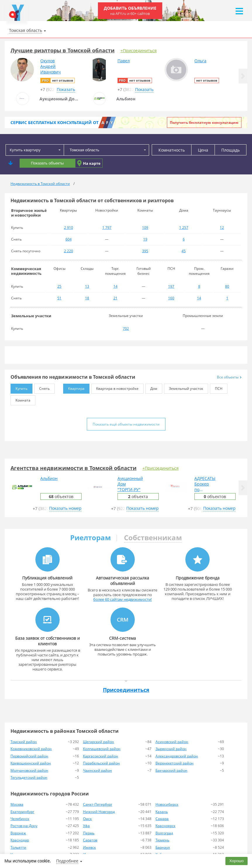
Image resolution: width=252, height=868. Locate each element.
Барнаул (163, 847)
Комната (20, 399)
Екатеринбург (22, 812)
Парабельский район (101, 763)
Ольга (200, 61)
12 (222, 228)
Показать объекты (47, 163)
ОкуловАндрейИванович (51, 66)
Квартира (74, 387)
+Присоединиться (139, 50)
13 (87, 286)
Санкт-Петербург (98, 804)
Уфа (86, 826)
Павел (124, 61)
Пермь (89, 833)
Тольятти (18, 847)
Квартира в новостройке (115, 387)
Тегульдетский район (29, 777)
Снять (42, 387)
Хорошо (237, 861)
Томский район (24, 742)
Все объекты (229, 377)
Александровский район (177, 756)
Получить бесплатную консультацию (204, 122)
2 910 (69, 228)
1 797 (107, 228)
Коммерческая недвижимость (26, 271)
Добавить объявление (130, 11)
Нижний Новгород (99, 812)
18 (87, 298)
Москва (17, 804)
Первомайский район (29, 756)
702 (126, 328)
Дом (151, 387)
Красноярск (165, 826)
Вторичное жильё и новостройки (29, 213)
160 (171, 298)
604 (69, 239)
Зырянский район (171, 749)
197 (171, 286)
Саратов (90, 840)
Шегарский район (99, 742)
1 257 (184, 228)
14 (115, 286)
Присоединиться (126, 690)
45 (184, 251)
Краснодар (20, 840)
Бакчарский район (171, 770)
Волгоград (164, 833)
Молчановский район (29, 770)
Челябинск (20, 819)
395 (145, 251)
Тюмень (162, 840)
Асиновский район (172, 742)
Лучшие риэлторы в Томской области (63, 50)
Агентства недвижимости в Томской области (74, 468)
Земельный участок (184, 387)
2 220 (69, 251)
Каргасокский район (101, 756)
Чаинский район (97, 770)
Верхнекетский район (175, 763)
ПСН (216, 387)
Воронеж (18, 833)
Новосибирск (167, 804)
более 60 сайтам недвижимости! (122, 599)
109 (145, 228)
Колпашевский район (102, 749)
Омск (87, 819)
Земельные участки (31, 316)
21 (115, 298)
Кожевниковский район (31, 749)
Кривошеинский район (31, 763)
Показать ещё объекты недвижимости (126, 424)
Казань (162, 812)
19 (145, 239)
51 (59, 298)
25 (59, 286)
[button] (243, 76)
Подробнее (67, 861)
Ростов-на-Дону (24, 826)
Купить (19, 387)
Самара (162, 819)
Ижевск (89, 847)
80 (227, 286)
